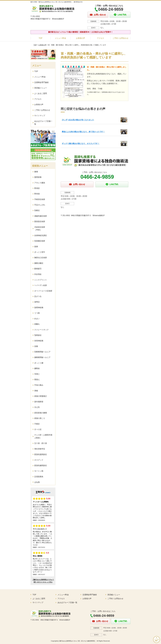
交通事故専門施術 (41, 82)
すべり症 (38, 429)
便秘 (36, 391)
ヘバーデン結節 (41, 285)
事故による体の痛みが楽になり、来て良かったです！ (83, 132)
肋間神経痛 (39, 308)
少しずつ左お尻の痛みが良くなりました (78, 120)
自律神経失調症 (41, 235)
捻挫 (36, 247)
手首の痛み (39, 385)
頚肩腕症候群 (40, 241)
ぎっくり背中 (40, 252)
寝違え (37, 379)
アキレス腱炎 (40, 183)
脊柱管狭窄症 (40, 449)
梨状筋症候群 (40, 222)
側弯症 (37, 302)
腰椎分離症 (39, 263)
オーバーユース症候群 (43, 291)
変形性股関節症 (41, 454)
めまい (37, 319)
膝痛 (36, 172)
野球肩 (37, 194)
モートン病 (39, 471)
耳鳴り (37, 374)
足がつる (38, 296)
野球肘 (37, 188)
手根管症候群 (40, 199)
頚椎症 (37, 210)
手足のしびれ (40, 205)
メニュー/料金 (60, 38)
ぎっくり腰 (39, 363)
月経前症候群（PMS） (40, 229)
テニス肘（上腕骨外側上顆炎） (43, 436)
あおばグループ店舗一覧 (43, 123)
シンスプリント (41, 280)
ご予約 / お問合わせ (120, 38)
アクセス (101, 38)
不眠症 (37, 424)
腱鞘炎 (37, 368)
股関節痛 (38, 177)
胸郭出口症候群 (41, 258)
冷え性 (37, 407)
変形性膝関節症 (41, 466)
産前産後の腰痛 (41, 413)
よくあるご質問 (41, 93)
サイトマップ (40, 116)
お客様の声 (80, 38)
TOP (41, 38)
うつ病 (37, 313)
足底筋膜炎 (39, 477)
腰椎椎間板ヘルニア (42, 357)
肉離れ (37, 324)
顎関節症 (38, 335)
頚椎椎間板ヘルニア (42, 352)
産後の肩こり (40, 418)
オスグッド (39, 460)
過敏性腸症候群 (41, 216)
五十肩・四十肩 (41, 443)
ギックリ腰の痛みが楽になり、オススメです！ (81, 144)
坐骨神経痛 (39, 341)
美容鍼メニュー (41, 88)
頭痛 (36, 346)
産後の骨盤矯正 (41, 396)
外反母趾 (38, 274)
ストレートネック (41, 330)
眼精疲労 (38, 269)
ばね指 (37, 482)
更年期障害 (39, 402)
